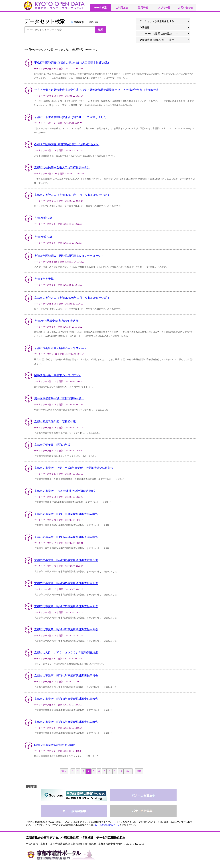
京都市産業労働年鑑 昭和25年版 (55, 422)
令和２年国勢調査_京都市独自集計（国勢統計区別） (67, 144)
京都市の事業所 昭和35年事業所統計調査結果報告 (66, 722)
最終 (139, 771)
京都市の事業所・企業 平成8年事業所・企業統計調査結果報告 (74, 468)
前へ (64, 771)
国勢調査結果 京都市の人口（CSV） (58, 375)
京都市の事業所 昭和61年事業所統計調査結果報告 (66, 514)
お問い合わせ (185, 8)
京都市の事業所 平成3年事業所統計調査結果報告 (65, 491)
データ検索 (100, 8)
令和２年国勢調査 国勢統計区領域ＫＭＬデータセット (69, 256)
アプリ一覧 (164, 8)
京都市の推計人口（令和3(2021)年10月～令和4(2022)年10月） (72, 195)
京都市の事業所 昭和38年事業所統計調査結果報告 (66, 699)
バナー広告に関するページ (106, 825)
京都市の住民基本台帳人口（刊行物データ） (62, 167)
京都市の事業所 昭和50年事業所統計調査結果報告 (66, 583)
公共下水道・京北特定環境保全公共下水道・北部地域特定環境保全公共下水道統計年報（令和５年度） (98, 90)
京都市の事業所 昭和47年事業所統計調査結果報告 (66, 606)
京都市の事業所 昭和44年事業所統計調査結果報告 (66, 629)
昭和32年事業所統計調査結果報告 (55, 745)
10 (121, 771)
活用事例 (143, 8)
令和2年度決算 (43, 218)
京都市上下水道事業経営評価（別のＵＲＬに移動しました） (72, 117)
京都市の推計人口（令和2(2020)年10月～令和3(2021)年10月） (72, 298)
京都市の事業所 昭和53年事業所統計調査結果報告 (66, 560)
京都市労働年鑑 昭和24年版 (52, 445)
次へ (128, 771)
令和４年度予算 (44, 279)
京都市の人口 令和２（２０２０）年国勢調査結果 (66, 653)
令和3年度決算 (43, 237)
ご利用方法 (122, 8)
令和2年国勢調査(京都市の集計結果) (57, 321)
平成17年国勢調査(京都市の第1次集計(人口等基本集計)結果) (71, 63)
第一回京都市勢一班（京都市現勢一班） (59, 398)
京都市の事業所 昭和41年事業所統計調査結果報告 (66, 676)
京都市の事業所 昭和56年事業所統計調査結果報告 (66, 537)
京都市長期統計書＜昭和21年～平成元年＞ (61, 348)
